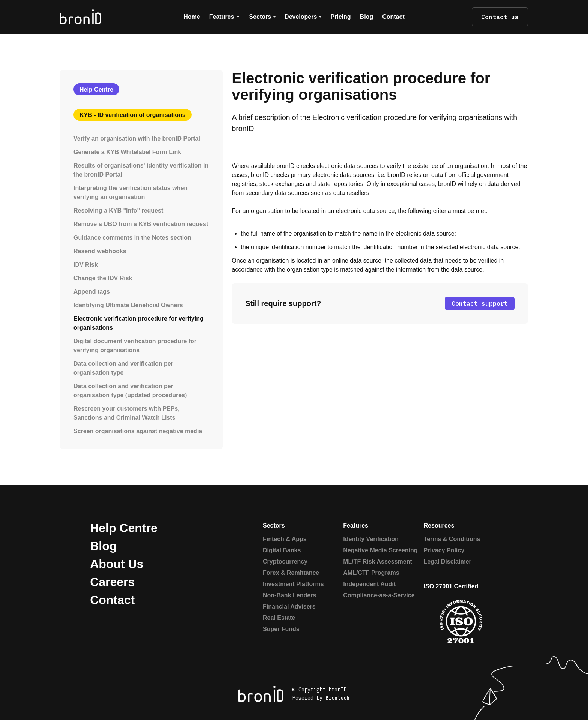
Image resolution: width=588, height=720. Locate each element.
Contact (393, 17)
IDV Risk (86, 265)
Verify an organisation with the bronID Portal (137, 139)
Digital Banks (282, 550)
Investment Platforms (293, 584)
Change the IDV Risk (103, 278)
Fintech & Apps (285, 539)
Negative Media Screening (380, 550)
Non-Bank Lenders (289, 595)
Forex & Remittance (291, 573)
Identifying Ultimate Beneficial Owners (128, 305)
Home (192, 17)
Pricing (340, 17)
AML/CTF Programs (371, 573)
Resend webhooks (100, 251)
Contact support (480, 303)
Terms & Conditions (452, 539)
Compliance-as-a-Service (379, 595)
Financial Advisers (289, 607)
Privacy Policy (444, 550)
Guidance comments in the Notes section (132, 238)
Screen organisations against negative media (138, 431)
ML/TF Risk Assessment (377, 562)
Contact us (500, 17)
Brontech (337, 698)
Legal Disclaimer (448, 562)
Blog (367, 17)
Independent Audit (369, 584)
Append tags (92, 292)
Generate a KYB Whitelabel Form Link (127, 152)
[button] (225, 17)
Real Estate (279, 618)
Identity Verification (371, 539)
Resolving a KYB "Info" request (118, 211)
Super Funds (281, 629)
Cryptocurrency (285, 562)
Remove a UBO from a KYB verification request (141, 224)
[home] (106, 17)
